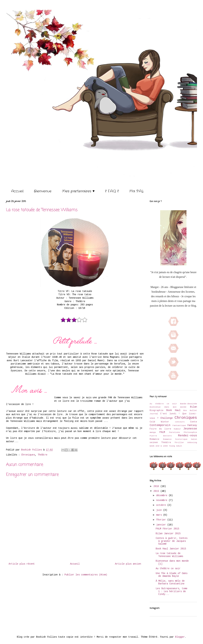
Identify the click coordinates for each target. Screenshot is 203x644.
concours (180, 422)
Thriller (179, 443)
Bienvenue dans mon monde (168, 407)
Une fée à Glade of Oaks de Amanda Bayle (172, 575)
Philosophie (190, 432)
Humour (177, 429)
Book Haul (173, 410)
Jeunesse (190, 429)
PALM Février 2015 (167, 529)
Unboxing (192, 443)
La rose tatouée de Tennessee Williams (169, 555)
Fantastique (179, 425)
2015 (157, 491)
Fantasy (192, 425)
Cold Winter (159, 422)
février (162, 520)
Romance (154, 439)
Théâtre (42, 455)
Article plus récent (22, 564)
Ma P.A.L (136, 191)
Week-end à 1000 (159, 446)
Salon (194, 439)
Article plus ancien (128, 564)
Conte (194, 422)
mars (160, 515)
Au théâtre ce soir (163, 404)
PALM (162, 432)
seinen (154, 443)
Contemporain (160, 425)
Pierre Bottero (161, 436)
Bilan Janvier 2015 (168, 534)
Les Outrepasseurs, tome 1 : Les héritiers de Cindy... (172, 591)
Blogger (180, 637)
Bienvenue (43, 191)
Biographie (157, 410)
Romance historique (175, 439)
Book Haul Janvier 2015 (171, 549)
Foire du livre (160, 429)
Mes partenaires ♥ (78, 191)
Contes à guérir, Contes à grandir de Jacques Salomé (172, 541)
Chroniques (28, 455)
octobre (162, 505)
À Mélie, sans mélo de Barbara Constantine (170, 582)
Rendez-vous (188, 436)
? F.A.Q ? (112, 191)
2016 (157, 486)
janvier (162, 525)
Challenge (167, 418)
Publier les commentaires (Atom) (86, 575)
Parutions (175, 432)
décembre (162, 495)
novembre (162, 500)
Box (185, 410)
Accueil (17, 191)
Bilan (194, 407)
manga (153, 432)
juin (160, 510)
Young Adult (176, 446)
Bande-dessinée (189, 404)
